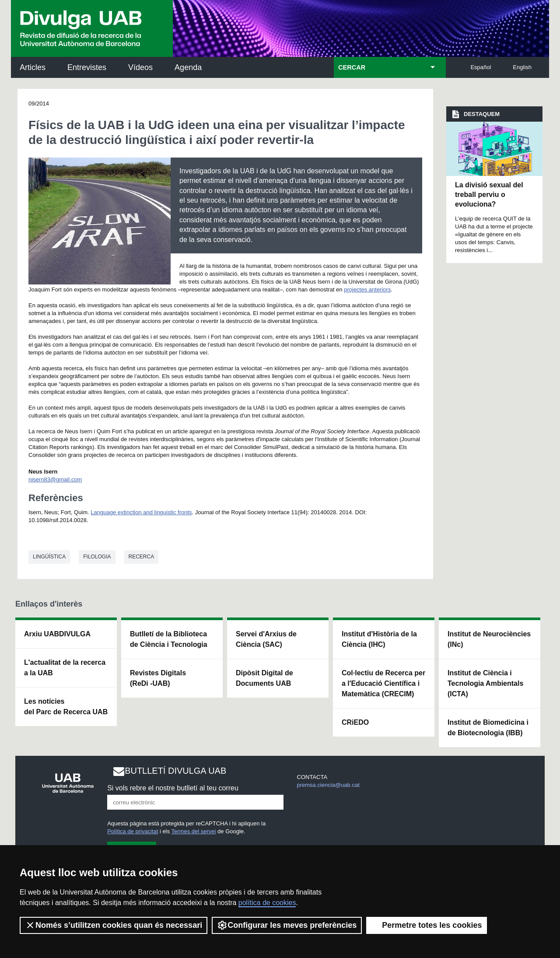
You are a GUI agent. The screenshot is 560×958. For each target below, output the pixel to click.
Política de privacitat (133, 831)
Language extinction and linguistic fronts (141, 512)
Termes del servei (194, 831)
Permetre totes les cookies (427, 925)
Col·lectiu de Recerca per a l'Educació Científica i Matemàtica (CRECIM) (383, 683)
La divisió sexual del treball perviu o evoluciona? (489, 195)
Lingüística (49, 557)
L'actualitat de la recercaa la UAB (65, 668)
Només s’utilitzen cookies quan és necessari (114, 925)
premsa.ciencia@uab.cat (328, 785)
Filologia (97, 557)
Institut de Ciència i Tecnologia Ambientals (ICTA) (485, 683)
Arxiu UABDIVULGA (57, 634)
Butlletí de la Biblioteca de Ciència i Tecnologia (169, 639)
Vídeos (140, 67)
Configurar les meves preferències (287, 925)
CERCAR (352, 67)
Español (481, 67)
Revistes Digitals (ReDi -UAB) (158, 678)
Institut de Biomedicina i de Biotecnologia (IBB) (488, 728)
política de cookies (267, 903)
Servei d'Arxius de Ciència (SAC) (266, 639)
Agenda (188, 67)
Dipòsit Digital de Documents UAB (264, 678)
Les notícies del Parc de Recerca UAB (66, 707)
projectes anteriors (367, 290)
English (522, 67)
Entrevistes (87, 67)
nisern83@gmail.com (55, 479)
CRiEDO (355, 722)
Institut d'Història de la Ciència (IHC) (379, 639)
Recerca (142, 557)
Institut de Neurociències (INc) (489, 639)
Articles (33, 67)
